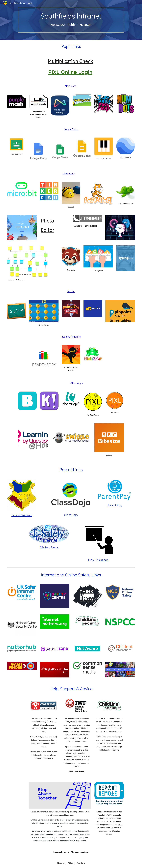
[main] (71, 20)
